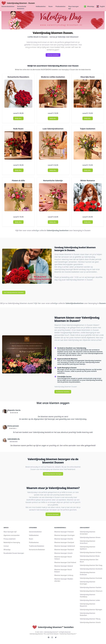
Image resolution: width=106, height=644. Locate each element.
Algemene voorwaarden (12, 535)
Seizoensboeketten (8, 6)
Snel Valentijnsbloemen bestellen (14, 292)
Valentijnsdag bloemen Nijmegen (91, 610)
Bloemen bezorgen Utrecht (64, 553)
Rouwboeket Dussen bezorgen (14, 553)
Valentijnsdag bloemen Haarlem (91, 587)
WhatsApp (7, 550)
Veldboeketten (41, 6)
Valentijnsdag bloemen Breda (90, 556)
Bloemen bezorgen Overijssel (64, 542)
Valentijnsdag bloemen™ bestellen (53, 627)
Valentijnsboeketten (75, 303)
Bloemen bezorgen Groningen (65, 535)
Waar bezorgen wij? (73, 7)
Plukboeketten (61, 6)
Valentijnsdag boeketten (58, 230)
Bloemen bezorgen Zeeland (64, 566)
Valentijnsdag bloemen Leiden (90, 600)
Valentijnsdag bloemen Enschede (91, 578)
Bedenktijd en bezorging (12, 542)
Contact (6, 546)
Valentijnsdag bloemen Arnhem (90, 552)
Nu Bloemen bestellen (63, 392)
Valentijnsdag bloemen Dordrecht (91, 569)
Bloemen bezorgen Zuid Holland (65, 562)
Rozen (51, 6)
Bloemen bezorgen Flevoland (64, 550)
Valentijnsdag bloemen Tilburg (90, 619)
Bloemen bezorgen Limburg (64, 575)
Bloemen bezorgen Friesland (64, 532)
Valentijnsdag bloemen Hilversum (91, 591)
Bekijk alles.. (18, 118)
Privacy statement (10, 539)
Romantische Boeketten (22, 7)
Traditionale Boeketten (37, 546)
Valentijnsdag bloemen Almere (90, 537)
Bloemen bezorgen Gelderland (65, 546)
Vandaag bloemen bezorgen (53, 474)
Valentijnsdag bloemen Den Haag (91, 565)
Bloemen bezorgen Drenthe (64, 539)
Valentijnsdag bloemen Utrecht (90, 622)
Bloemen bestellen (53, 55)
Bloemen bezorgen (53, 514)
